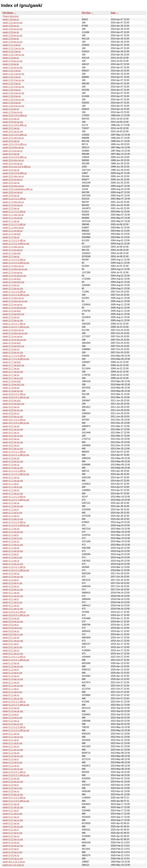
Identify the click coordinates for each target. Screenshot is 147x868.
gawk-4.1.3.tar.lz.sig (12, 538)
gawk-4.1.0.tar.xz (11, 465)
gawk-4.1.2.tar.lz (11, 509)
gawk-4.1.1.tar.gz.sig (13, 481)
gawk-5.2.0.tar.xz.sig (13, 724)
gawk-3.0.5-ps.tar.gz (13, 179)
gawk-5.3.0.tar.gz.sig (13, 782)
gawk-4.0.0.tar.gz (11, 407)
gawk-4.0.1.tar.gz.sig (13, 429)
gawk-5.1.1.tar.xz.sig (13, 698)
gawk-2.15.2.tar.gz (12, 77)
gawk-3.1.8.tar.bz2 (12, 381)
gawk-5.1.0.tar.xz (11, 676)
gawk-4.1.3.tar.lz (11, 535)
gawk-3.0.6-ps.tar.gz (13, 192)
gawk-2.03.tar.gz (11, 32)
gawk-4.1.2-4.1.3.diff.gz (14, 497)
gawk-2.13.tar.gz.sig (12, 61)
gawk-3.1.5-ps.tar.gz (13, 305)
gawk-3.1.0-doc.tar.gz (13, 202)
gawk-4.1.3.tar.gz (11, 529)
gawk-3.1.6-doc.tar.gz (13, 330)
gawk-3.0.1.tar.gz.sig (13, 131)
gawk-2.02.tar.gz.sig (12, 29)
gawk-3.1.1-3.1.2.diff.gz (14, 212)
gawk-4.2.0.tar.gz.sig (13, 577)
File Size (86, 13)
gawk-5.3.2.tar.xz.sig (13, 839)
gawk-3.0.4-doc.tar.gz (13, 160)
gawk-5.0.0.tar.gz (11, 618)
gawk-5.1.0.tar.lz (11, 670)
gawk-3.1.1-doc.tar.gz (13, 215)
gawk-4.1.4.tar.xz (11, 561)
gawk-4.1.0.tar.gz (11, 458)
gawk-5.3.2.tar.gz (11, 823)
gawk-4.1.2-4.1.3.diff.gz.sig (16, 500)
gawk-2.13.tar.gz (11, 58)
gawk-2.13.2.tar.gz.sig (13, 55)
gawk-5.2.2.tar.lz (11, 759)
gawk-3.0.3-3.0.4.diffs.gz (15, 144)
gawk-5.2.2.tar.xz (11, 766)
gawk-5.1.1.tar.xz (11, 695)
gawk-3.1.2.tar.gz (11, 237)
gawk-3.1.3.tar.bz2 (12, 253)
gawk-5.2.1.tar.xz (11, 746)
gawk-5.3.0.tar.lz (11, 785)
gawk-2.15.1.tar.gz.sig (13, 74)
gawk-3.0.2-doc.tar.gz (13, 138)
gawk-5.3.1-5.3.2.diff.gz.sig (16, 801)
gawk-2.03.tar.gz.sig (12, 35)
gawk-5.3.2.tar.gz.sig (13, 826)
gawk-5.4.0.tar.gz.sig (13, 846)
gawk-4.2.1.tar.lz (11, 599)
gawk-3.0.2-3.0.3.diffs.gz (15, 135)
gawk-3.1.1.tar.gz (11, 221)
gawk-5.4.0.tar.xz (11, 855)
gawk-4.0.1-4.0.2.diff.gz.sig (16, 423)
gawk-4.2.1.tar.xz (11, 605)
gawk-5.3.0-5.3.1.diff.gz (14, 772)
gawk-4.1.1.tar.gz (11, 477)
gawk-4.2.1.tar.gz (11, 593)
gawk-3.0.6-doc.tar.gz (13, 186)
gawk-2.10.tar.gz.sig (12, 42)
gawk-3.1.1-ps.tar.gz (13, 218)
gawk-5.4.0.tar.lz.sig (12, 852)
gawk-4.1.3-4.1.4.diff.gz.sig (16, 525)
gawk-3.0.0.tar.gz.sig (13, 122)
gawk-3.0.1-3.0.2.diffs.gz (15, 125)
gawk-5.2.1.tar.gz (11, 734)
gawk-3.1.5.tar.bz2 (12, 311)
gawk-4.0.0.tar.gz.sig (13, 410)
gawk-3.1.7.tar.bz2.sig (13, 365)
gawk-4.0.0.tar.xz (11, 413)
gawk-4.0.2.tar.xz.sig (13, 449)
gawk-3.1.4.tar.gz (11, 285)
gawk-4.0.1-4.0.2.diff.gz (14, 420)
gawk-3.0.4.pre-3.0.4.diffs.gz (17, 167)
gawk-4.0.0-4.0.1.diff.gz (14, 394)
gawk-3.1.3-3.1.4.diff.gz (14, 240)
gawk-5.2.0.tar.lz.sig (12, 718)
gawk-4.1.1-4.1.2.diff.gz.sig (16, 474)
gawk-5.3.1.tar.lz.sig (12, 814)
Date (113, 13)
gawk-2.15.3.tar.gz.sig (13, 87)
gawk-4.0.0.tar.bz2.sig (13, 404)
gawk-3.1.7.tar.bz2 (12, 362)
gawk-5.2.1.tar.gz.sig (13, 737)
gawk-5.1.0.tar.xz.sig (13, 679)
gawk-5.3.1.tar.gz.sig (13, 807)
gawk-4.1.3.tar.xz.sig (13, 545)
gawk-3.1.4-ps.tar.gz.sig (14, 276)
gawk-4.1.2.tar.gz (11, 503)
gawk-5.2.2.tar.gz (11, 753)
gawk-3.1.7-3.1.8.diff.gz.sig (16, 359)
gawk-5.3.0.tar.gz (11, 778)
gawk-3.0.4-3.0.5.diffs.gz (15, 157)
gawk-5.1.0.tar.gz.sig (13, 666)
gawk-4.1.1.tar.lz (11, 484)
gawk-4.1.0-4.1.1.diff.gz (14, 452)
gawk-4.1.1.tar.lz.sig (12, 487)
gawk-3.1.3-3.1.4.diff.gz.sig (16, 244)
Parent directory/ (11, 16)
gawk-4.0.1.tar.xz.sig (13, 436)
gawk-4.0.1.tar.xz (11, 433)
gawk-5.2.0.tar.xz (11, 721)
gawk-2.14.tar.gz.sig (12, 67)
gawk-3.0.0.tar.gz (11, 119)
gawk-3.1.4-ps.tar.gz (13, 272)
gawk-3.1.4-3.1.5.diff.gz (14, 260)
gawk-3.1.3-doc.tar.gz (13, 247)
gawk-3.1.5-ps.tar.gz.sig (14, 308)
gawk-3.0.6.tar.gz (11, 196)
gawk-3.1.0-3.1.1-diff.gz (14, 199)
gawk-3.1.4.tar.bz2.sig (13, 282)
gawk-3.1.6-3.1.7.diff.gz (14, 324)
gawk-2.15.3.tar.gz (12, 83)
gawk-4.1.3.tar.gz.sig (13, 532)
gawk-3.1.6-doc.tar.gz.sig (15, 333)
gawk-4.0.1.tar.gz (11, 426)
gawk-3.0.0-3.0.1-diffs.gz (15, 115)
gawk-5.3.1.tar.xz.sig (13, 820)
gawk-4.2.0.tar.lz (11, 580)
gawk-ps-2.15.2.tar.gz (13, 865)
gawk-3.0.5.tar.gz (11, 183)
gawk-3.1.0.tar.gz (11, 208)
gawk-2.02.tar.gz (11, 26)
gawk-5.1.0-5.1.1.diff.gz (14, 657)
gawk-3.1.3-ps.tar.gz (13, 250)
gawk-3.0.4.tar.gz (11, 170)
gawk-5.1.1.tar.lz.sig (12, 692)
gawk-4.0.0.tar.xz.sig (13, 417)
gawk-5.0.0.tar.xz (11, 631)
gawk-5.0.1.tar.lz (11, 644)
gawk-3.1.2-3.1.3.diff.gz (14, 224)
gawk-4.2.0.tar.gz (11, 573)
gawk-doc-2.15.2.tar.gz (14, 862)
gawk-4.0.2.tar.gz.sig (13, 442)
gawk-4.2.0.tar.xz (11, 586)
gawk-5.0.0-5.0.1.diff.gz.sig (16, 615)
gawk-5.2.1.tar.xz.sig (13, 750)
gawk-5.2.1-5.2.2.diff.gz (14, 727)
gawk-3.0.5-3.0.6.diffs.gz (15, 173)
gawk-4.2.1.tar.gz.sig (13, 596)
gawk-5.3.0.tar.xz (11, 791)
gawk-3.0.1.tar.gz (11, 128)
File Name (8, 13)
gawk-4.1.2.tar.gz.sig (13, 506)
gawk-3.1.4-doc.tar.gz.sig (15, 269)
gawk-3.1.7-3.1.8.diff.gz (14, 356)
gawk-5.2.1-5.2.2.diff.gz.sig (16, 730)
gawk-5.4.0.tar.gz (11, 843)
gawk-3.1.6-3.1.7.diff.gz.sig (16, 327)
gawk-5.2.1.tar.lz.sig (12, 743)
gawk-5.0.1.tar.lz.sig (12, 647)
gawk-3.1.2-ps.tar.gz (13, 231)
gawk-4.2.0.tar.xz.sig (13, 589)
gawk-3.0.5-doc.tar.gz (13, 176)
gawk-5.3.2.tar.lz (11, 830)
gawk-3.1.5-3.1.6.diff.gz (14, 292)
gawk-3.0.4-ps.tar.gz (13, 163)
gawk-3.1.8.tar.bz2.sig (13, 384)
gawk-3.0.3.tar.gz (11, 154)
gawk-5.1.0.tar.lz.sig (12, 673)
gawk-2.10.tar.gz (11, 39)
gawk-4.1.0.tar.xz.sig (13, 468)
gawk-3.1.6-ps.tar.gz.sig (14, 340)
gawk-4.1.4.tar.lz (11, 554)
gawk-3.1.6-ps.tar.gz (13, 336)
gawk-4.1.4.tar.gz (11, 548)
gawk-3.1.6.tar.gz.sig (13, 352)
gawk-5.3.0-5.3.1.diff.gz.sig (16, 775)
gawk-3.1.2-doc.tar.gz (13, 228)
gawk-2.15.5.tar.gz (12, 96)
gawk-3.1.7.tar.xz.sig (13, 378)
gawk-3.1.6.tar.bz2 (12, 343)
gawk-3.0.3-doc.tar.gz (13, 147)
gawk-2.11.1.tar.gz (12, 45)
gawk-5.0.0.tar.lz (11, 625)
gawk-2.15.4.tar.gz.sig (13, 93)
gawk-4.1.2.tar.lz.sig (12, 513)
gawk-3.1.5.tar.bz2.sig (13, 314)
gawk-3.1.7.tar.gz (11, 368)
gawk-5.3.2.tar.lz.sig (12, 833)
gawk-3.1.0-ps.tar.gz (13, 205)
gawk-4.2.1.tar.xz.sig (13, 609)
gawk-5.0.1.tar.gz (11, 638)
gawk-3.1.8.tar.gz (11, 388)
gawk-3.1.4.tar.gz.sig (13, 288)
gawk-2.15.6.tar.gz (12, 103)
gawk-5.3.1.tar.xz (11, 817)
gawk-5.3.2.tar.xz (11, 836)
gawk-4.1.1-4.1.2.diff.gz (14, 471)
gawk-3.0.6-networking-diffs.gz (18, 189)
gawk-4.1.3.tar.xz (11, 541)
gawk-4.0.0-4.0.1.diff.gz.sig (16, 397)
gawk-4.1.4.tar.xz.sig (13, 564)
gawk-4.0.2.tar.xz (11, 445)
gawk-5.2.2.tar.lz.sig (12, 762)
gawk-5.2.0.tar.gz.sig (13, 711)
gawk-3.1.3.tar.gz (11, 256)
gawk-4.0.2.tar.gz (11, 439)
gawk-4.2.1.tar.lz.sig (12, 602)
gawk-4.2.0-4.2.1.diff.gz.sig (16, 570)
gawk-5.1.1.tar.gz (11, 682)
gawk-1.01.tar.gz (11, 19)
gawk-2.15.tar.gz (11, 109)
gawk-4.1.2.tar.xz (11, 516)
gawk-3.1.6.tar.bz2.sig (13, 346)
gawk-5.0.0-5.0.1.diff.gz (14, 612)
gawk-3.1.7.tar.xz (11, 375)
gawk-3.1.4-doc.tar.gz (13, 266)
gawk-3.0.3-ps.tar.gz (13, 151)
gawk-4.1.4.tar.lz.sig (12, 557)
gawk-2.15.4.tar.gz (12, 90)
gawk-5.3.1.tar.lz (11, 810)
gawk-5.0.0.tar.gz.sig (13, 622)
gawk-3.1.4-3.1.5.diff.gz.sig (16, 263)
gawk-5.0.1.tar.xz (11, 650)
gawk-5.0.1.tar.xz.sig (13, 654)
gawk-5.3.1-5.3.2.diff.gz (14, 798)
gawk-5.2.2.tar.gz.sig (13, 756)
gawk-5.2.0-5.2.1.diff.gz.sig (16, 705)
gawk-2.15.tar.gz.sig (12, 112)
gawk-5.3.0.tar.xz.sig (13, 794)
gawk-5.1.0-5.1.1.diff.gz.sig (16, 660)
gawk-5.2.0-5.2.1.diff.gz (14, 702)
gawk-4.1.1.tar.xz (11, 490)
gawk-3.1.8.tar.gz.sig (13, 391)
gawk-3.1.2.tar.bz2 (12, 234)
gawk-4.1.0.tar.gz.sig (13, 461)
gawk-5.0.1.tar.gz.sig (13, 641)
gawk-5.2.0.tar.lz (11, 714)
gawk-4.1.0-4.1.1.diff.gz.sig (16, 455)
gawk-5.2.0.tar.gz (11, 708)
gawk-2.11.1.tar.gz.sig (13, 48)
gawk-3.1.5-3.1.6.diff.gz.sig (16, 295)
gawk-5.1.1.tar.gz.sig (13, 686)
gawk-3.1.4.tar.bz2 (12, 279)
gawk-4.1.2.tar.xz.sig (13, 519)
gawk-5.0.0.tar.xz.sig (13, 634)
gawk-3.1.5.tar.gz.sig (13, 320)
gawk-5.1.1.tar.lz (11, 689)
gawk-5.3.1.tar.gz (11, 804)
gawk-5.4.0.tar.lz (11, 849)
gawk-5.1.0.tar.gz (11, 663)
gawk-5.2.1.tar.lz (11, 740)
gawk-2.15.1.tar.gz (12, 71)
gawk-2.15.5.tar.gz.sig (13, 100)
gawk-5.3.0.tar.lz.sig (12, 788)
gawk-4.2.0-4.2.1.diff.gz (14, 567)
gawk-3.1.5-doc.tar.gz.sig (15, 301)
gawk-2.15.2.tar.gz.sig (13, 80)
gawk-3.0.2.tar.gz (11, 141)
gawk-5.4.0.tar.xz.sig (13, 859)
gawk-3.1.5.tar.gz (11, 317)
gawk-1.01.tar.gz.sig (12, 23)
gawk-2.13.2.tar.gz (12, 51)
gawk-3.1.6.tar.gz (11, 349)
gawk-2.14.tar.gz (11, 64)
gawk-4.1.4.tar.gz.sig (13, 551)
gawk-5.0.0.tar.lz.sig (12, 628)
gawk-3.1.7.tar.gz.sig (13, 372)
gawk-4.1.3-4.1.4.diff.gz (14, 522)
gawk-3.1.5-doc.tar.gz (13, 298)
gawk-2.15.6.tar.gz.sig (13, 106)
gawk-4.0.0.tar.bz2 (12, 401)
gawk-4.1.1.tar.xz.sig (13, 493)
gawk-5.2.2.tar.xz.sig (13, 769)
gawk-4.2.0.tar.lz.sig (12, 583)
